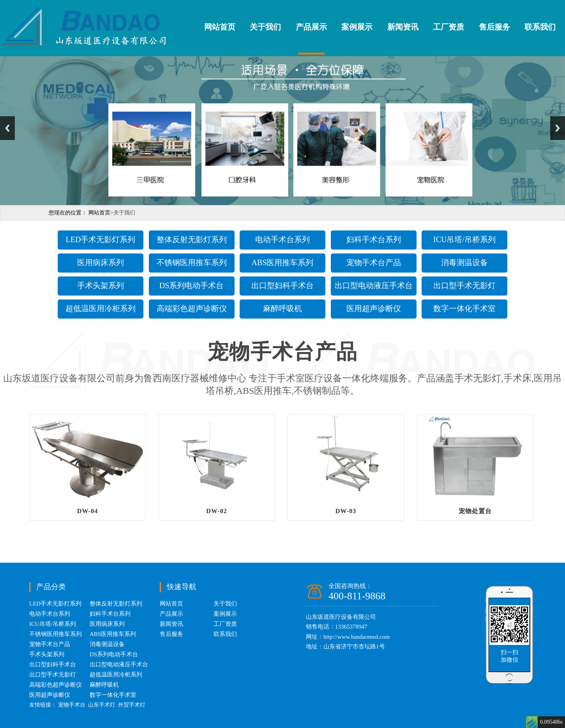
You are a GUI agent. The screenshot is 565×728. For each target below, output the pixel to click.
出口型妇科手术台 (282, 285)
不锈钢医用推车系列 (192, 262)
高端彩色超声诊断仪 (192, 308)
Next (558, 128)
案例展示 (357, 27)
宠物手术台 (72, 705)
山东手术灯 (102, 705)
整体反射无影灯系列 (192, 239)
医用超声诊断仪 (374, 308)
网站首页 (220, 27)
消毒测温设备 (464, 262)
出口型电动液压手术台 (374, 285)
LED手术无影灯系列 (101, 239)
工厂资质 (448, 27)
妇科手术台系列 (374, 239)
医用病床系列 (101, 262)
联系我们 (540, 27)
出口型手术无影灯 (464, 285)
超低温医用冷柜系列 (101, 308)
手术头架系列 (101, 285)
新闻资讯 (403, 27)
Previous (7, 128)
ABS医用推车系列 (283, 262)
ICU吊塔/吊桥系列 (464, 239)
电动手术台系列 (282, 239)
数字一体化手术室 (464, 308)
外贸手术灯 (132, 705)
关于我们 (265, 27)
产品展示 (311, 27)
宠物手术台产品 (374, 262)
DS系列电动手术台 (192, 285)
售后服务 (494, 27)
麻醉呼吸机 (282, 308)
